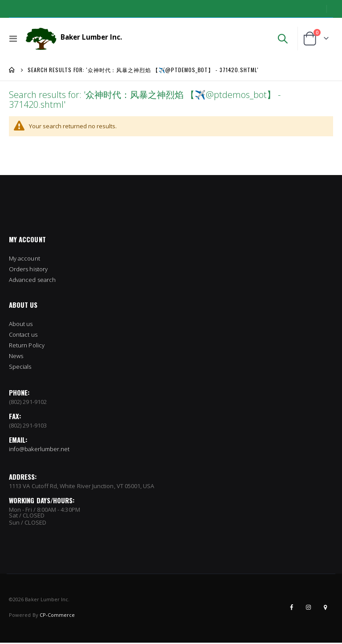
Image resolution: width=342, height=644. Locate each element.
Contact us (23, 336)
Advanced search (32, 281)
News (16, 357)
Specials (20, 368)
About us (21, 325)
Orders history (28, 270)
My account (24, 260)
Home (12, 70)
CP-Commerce (57, 616)
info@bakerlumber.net (39, 450)
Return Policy (27, 346)
